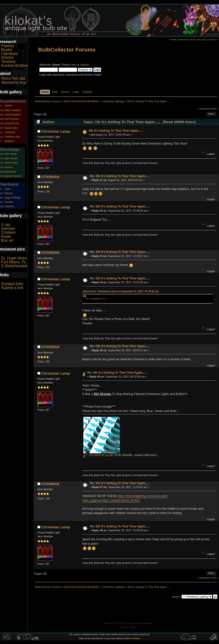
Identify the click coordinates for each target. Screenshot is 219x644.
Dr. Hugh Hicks (14, 258)
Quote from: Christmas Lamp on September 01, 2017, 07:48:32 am (121, 291)
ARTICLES (195, 40)
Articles (7, 57)
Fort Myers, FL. (14, 262)
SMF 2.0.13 (110, 623)
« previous (204, 109)
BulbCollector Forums (67, 50)
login (73, 65)
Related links (12, 284)
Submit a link (12, 288)
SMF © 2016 (125, 623)
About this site (13, 78)
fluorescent (10, 172)
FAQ (204, 40)
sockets (9, 202)
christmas (10, 132)
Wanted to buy (13, 82)
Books (6, 50)
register (85, 65)
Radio (6, 236)
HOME (173, 40)
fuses (8, 189)
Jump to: (176, 597)
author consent (132, 638)
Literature (9, 54)
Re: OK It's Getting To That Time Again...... (120, 176)
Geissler (8, 228)
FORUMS (183, 40)
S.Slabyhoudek (14, 266)
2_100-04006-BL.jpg (96, 455)
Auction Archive (14, 65)
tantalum (9, 141)
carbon (8, 106)
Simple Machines (143, 623)
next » (215, 109)
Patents (8, 46)
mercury (9, 167)
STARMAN (51, 177)
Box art (7, 240)
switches (9, 206)
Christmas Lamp (56, 131)
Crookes (8, 232)
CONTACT (213, 40)
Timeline (8, 62)
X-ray (6, 225)
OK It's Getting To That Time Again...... (116, 131)
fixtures (9, 193)
